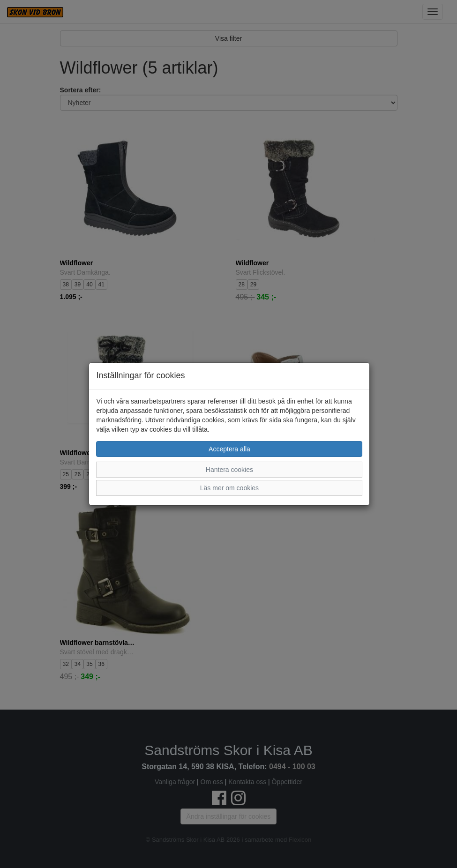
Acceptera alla (229, 449)
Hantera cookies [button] (229, 470)
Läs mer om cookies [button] (229, 488)
